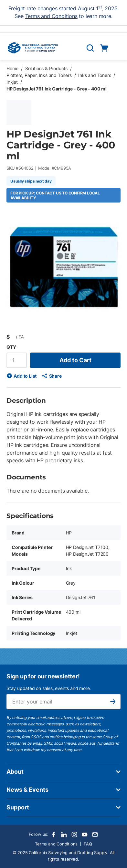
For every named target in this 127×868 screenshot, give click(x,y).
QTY (11, 347)
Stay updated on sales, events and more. (49, 688)
